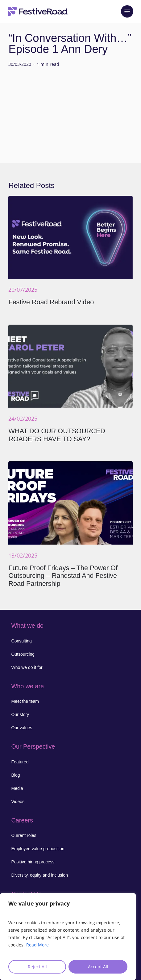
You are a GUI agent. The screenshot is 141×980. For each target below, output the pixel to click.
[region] (68, 937)
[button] (127, 11)
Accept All (98, 967)
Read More (37, 945)
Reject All (37, 967)
